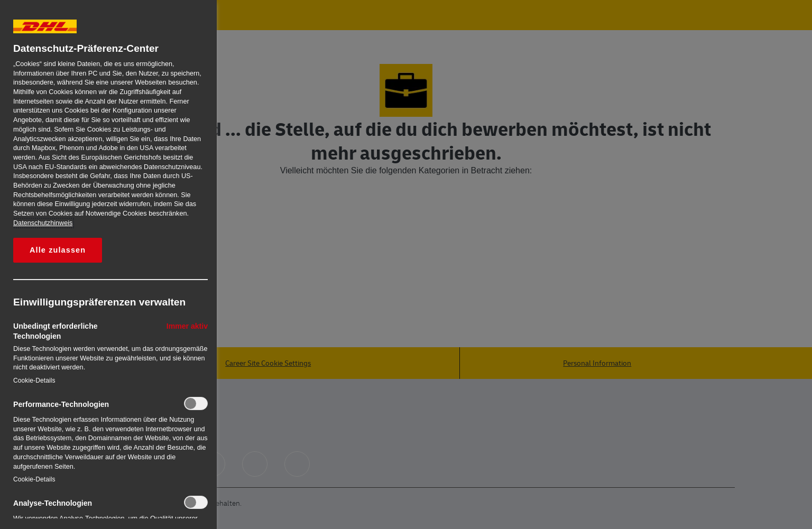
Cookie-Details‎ (34, 380)
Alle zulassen (58, 250)
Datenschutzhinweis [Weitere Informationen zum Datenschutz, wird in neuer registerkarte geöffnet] (43, 223)
